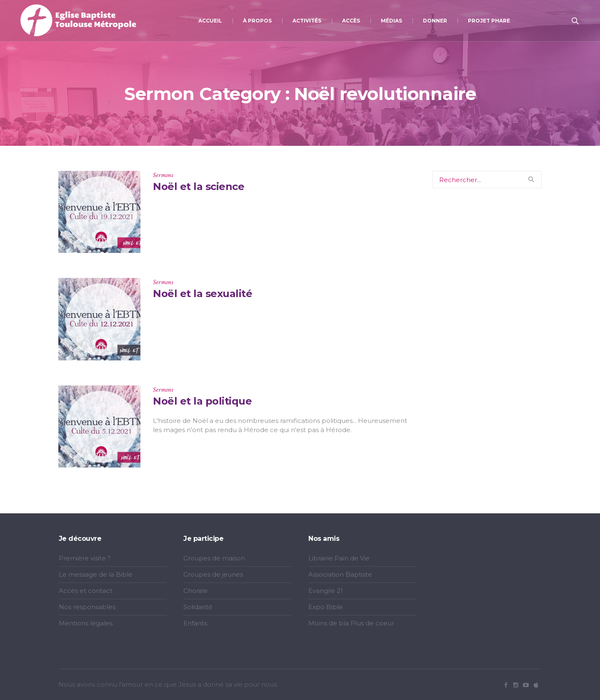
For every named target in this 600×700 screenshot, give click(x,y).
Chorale (196, 591)
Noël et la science (199, 186)
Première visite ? (85, 558)
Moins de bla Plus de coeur (351, 623)
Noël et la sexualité (202, 294)
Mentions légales (86, 623)
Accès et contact (86, 591)
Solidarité (198, 607)
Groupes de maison (214, 558)
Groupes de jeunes (213, 574)
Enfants (195, 623)
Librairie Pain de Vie (339, 558)
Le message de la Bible (96, 574)
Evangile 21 (326, 591)
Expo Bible (326, 607)
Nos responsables (87, 607)
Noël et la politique (202, 401)
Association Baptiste (340, 574)
